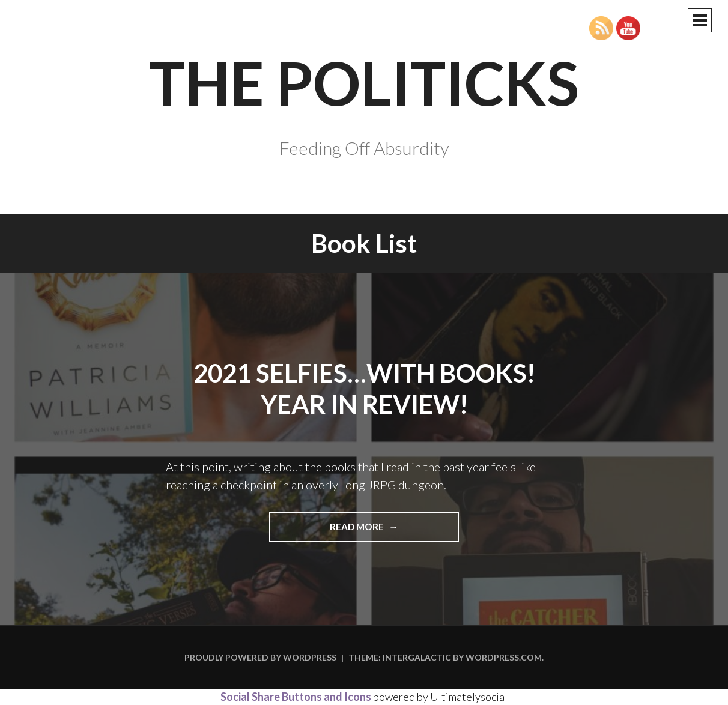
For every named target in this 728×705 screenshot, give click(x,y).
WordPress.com (504, 657)
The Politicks (364, 82)
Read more (379, 531)
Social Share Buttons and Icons (296, 697)
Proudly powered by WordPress (260, 657)
